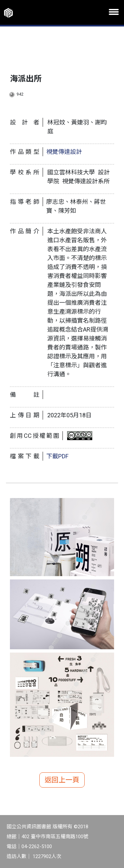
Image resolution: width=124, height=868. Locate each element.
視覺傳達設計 (64, 152)
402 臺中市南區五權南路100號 (55, 837)
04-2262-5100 (37, 846)
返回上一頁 (62, 780)
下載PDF (57, 456)
